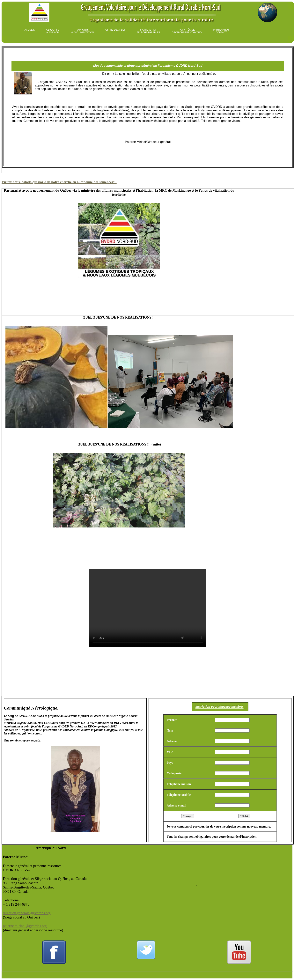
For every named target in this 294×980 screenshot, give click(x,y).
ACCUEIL (30, 30)
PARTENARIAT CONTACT (221, 31)
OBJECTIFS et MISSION (53, 31)
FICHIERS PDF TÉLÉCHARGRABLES (148, 31)
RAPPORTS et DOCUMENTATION (82, 31)
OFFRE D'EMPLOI (115, 30)
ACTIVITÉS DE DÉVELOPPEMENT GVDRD (187, 31)
